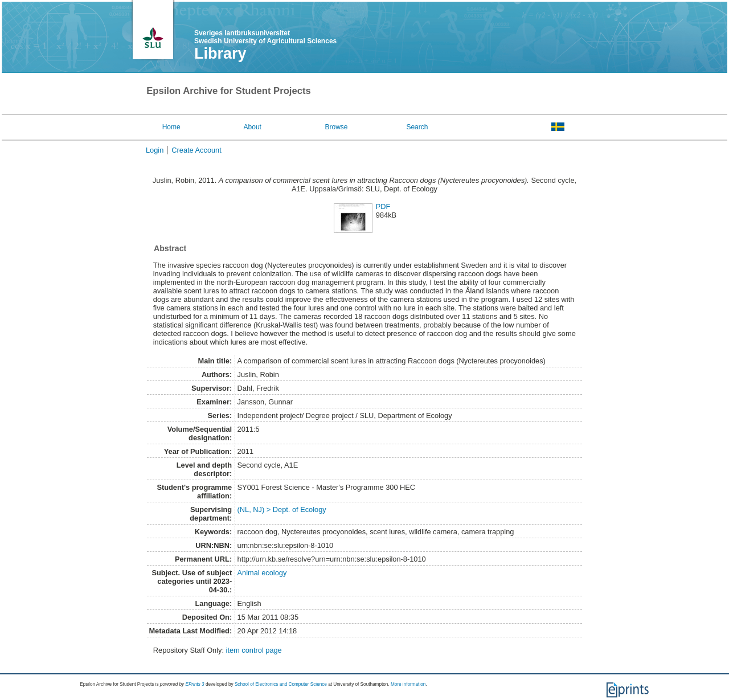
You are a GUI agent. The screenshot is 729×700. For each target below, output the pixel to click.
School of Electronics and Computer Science (281, 684)
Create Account (196, 150)
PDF (383, 206)
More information (408, 684)
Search (417, 127)
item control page (254, 650)
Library (220, 54)
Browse (337, 127)
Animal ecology (262, 573)
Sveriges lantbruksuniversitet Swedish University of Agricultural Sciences (265, 37)
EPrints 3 (194, 684)
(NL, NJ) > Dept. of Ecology (282, 509)
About (253, 127)
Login (155, 150)
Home (171, 127)
